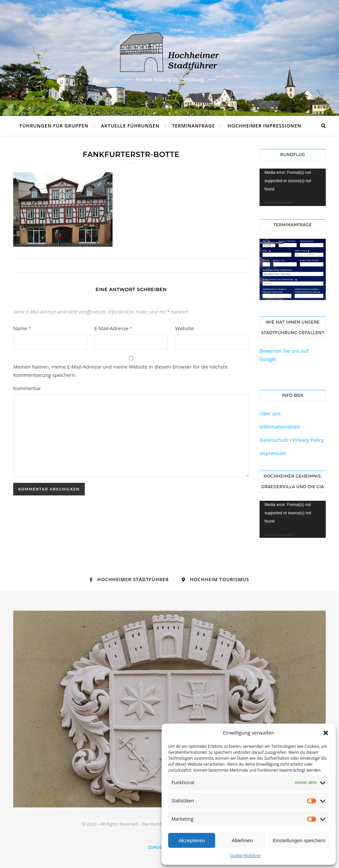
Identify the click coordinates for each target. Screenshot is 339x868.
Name (22, 328)
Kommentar (27, 388)
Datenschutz (274, 440)
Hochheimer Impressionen (264, 126)
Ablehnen (242, 840)
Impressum (273, 453)
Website (184, 328)
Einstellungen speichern (299, 840)
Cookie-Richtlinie (245, 856)
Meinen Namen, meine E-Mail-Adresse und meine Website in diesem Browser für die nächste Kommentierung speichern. (120, 371)
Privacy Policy (309, 440)
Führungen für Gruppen (54, 126)
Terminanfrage (194, 126)
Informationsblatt (280, 427)
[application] (293, 187)
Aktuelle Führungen (130, 126)
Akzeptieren (192, 840)
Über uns (270, 413)
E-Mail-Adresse (114, 328)
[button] (326, 733)
